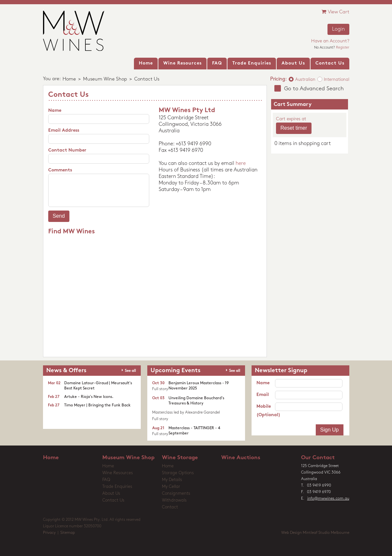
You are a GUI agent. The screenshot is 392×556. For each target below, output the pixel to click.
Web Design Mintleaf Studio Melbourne (315, 533)
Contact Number (67, 150)
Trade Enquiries (117, 487)
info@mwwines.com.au (328, 499)
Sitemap (68, 533)
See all (130, 371)
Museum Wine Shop (105, 79)
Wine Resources (118, 473)
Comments (60, 170)
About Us (111, 494)
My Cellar (171, 487)
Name (55, 111)
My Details (172, 480)
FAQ (106, 480)
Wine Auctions (241, 458)
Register (343, 48)
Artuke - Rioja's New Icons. (89, 397)
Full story (160, 389)
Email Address (64, 131)
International (337, 80)
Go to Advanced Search (314, 89)
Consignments (176, 494)
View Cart (335, 12)
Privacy (49, 533)
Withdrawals (174, 500)
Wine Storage (180, 458)
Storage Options (178, 473)
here (241, 164)
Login (338, 29)
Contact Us (113, 500)
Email (263, 395)
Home (69, 79)
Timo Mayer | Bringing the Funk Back (97, 405)
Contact (170, 507)
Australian (305, 80)
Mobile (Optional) (266, 411)
